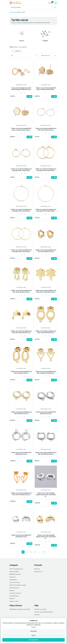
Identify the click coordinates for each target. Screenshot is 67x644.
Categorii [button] (16, 51)
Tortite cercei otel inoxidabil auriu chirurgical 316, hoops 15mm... (21, 170)
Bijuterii (12, 590)
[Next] (48, 552)
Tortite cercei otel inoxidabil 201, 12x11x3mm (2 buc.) (21, 536)
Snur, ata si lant (15, 582)
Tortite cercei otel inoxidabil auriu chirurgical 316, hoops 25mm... (46, 170)
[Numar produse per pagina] (24, 56)
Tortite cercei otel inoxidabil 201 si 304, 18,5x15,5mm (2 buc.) (46, 453)
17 (44, 552)
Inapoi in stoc (14, 601)
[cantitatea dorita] (21, 93)
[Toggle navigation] (56, 3)
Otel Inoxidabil (14, 572)
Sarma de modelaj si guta (18, 585)
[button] (52, 3)
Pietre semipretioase (16, 569)
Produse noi (38, 572)
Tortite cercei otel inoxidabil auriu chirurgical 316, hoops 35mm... (21, 251)
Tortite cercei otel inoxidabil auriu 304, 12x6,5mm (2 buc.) (21, 372)
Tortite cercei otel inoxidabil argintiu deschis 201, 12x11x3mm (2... (46, 495)
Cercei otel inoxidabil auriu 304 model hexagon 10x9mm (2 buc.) (21, 89)
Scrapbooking (14, 596)
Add (29, 96)
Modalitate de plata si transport (20, 609)
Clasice (22, 41)
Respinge (33, 631)
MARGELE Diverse (15, 574)
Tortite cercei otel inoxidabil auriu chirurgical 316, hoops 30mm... (21, 210)
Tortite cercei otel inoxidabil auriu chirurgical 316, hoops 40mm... (46, 210)
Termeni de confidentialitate (44, 612)
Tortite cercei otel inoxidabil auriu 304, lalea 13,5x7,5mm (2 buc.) (21, 332)
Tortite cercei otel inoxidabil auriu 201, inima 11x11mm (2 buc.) (46, 251)
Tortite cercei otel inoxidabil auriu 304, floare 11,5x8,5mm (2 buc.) (46, 291)
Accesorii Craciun (15, 593)
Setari (34, 635)
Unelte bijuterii (14, 588)
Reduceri (37, 569)
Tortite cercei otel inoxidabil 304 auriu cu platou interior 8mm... (46, 89)
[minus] (18, 93)
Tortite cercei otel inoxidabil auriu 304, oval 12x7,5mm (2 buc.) (46, 332)
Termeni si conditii (40, 609)
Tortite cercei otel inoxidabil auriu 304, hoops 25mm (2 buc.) (46, 129)
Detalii (34, 627)
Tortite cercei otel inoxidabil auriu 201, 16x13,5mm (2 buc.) (21, 413)
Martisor (12, 599)
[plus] (25, 93)
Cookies (37, 615)
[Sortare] (48, 56)
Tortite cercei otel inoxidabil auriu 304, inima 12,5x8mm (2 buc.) (21, 494)
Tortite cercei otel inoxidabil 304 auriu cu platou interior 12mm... (21, 129)
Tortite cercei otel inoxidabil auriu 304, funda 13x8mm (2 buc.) (21, 291)
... (39, 552)
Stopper (45, 41)
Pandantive (13, 580)
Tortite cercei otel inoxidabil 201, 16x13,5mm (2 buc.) (46, 413)
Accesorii (13, 12)
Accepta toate (33, 640)
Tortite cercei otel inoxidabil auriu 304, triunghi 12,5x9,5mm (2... (46, 372)
